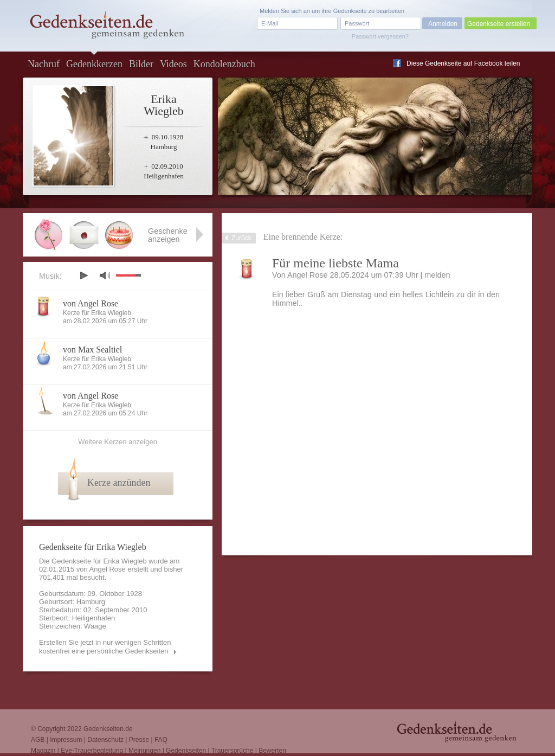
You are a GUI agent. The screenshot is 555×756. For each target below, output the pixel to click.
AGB (38, 740)
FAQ (161, 740)
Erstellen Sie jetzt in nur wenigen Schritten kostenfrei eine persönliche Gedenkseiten (105, 647)
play (83, 276)
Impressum (66, 740)
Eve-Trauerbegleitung (92, 751)
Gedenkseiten (186, 751)
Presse (139, 740)
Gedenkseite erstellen (499, 24)
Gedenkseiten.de (108, 729)
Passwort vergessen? (380, 36)
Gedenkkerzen (94, 64)
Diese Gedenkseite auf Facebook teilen (463, 63)
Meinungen (144, 751)
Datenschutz (105, 740)
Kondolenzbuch (224, 64)
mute (105, 275)
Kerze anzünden (119, 483)
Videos (173, 64)
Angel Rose (108, 569)
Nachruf (44, 64)
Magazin (43, 751)
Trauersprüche (233, 751)
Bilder (141, 64)
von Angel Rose (91, 303)
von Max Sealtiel (92, 350)
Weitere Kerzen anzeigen (118, 442)
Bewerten (272, 751)
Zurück (241, 238)
